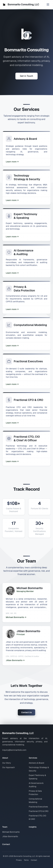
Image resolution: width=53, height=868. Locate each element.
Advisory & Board (37, 763)
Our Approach (8, 767)
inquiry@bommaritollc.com (14, 750)
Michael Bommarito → (16, 617)
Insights (33, 827)
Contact (6, 844)
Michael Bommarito (11, 832)
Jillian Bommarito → (15, 660)
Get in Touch (26, 76)
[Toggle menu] (48, 4)
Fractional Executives (38, 807)
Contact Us (26, 712)
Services (33, 758)
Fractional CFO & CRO (39, 811)
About (5, 758)
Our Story (7, 763)
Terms (26, 860)
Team (5, 827)
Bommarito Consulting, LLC (21, 4)
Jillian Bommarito (10, 836)
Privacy (19, 860)
